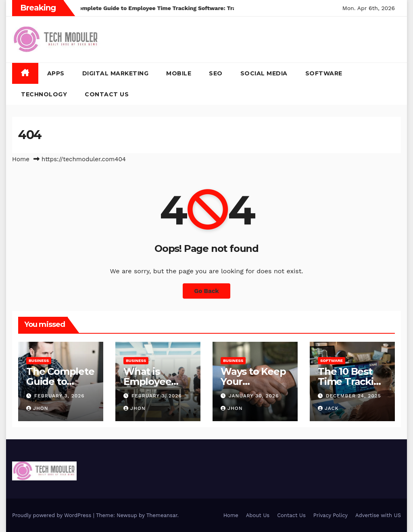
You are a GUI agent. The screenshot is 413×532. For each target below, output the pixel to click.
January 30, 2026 (254, 396)
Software (324, 73)
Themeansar (162, 515)
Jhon (37, 408)
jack (328, 408)
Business (39, 361)
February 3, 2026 (59, 396)
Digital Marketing (116, 73)
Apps (56, 73)
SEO (216, 73)
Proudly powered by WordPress (53, 515)
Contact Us (107, 94)
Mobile (179, 73)
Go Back (206, 291)
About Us (258, 515)
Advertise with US (378, 515)
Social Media (264, 73)
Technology (44, 94)
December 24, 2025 (354, 396)
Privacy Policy (331, 515)
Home (21, 159)
